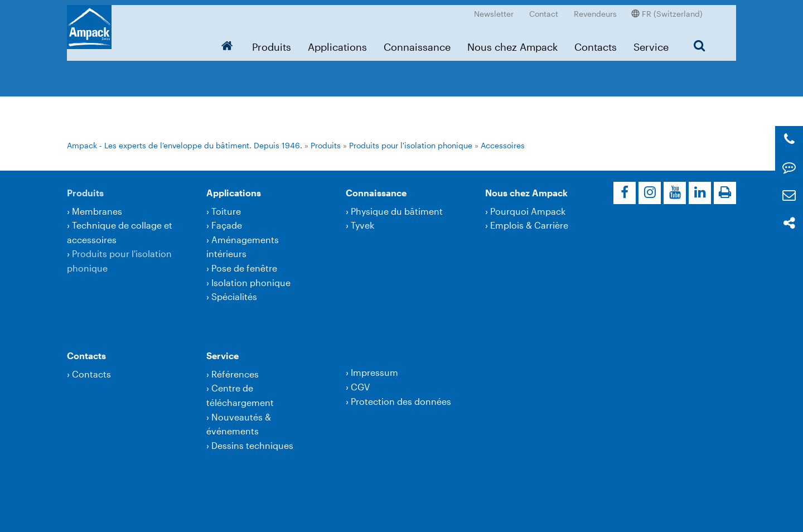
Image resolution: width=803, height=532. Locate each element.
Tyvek (362, 225)
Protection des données (401, 401)
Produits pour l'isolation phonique (411, 145)
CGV (360, 387)
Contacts (596, 42)
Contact (544, 9)
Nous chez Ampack (512, 42)
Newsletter (494, 9)
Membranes (97, 211)
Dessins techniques (252, 445)
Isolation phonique (251, 282)
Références (235, 374)
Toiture (226, 211)
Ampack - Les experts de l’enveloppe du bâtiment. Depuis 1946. (185, 145)
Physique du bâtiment (397, 211)
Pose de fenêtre (244, 268)
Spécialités (234, 296)
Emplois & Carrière (529, 225)
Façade (227, 225)
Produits (272, 42)
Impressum (374, 372)
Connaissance (417, 42)
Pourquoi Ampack (528, 211)
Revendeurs (595, 9)
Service (651, 42)
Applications (337, 42)
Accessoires (503, 145)
